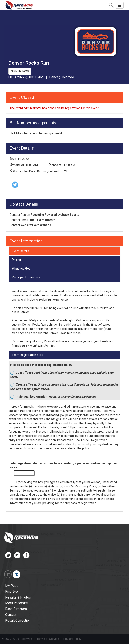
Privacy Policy (88, 486)
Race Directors (16, 609)
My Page (12, 586)
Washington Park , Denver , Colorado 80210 (41, 171)
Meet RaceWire (16, 603)
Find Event (13, 592)
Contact (11, 615)
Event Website (41, 225)
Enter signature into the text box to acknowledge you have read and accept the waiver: (63, 465)
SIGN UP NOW (20, 71)
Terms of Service (21, 490)
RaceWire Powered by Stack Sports (55, 215)
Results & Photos (18, 597)
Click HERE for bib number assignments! (36, 133)
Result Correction (18, 621)
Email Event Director (43, 220)
